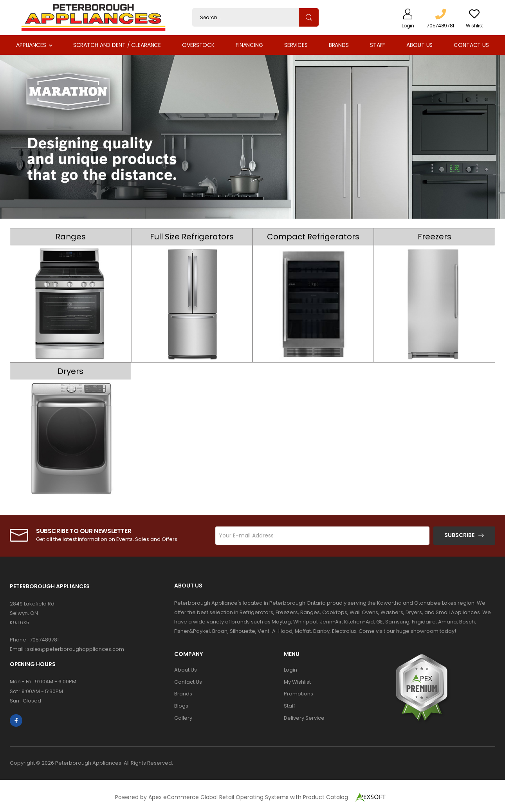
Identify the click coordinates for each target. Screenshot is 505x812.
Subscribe (459, 535)
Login (290, 670)
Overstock (198, 45)
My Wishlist (297, 682)
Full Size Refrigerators (192, 237)
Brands (339, 45)
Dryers (70, 371)
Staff (378, 45)
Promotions (298, 694)
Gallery (183, 718)
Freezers (435, 237)
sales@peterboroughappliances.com (76, 649)
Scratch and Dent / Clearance (117, 45)
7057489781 (44, 640)
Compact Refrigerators (313, 237)
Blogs (181, 706)
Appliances (31, 45)
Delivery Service (304, 718)
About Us (419, 45)
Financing (249, 45)
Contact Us (471, 45)
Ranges (71, 237)
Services (296, 45)
